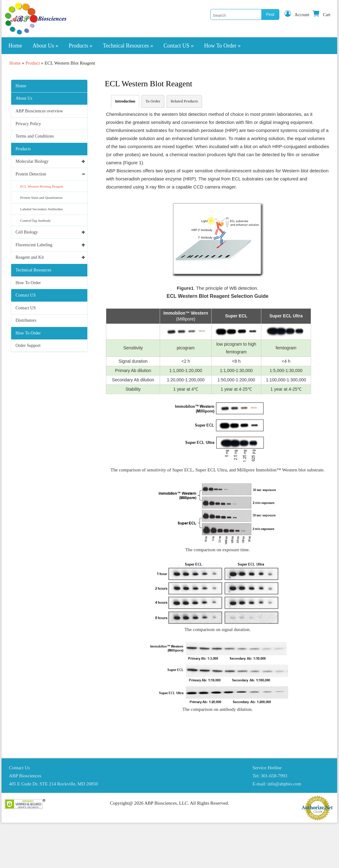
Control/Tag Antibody (35, 220)
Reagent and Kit (30, 257)
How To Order (222, 46)
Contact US (179, 46)
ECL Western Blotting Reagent (42, 186)
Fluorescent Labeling (34, 245)
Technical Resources (128, 46)
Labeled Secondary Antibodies (41, 209)
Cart (321, 15)
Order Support (28, 345)
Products (81, 46)
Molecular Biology (32, 161)
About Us (46, 46)
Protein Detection (31, 174)
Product (33, 63)
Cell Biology (27, 232)
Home (15, 46)
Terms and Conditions (35, 136)
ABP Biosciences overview (39, 111)
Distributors (26, 320)
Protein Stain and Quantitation (41, 198)
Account (297, 15)
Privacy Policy (28, 124)
